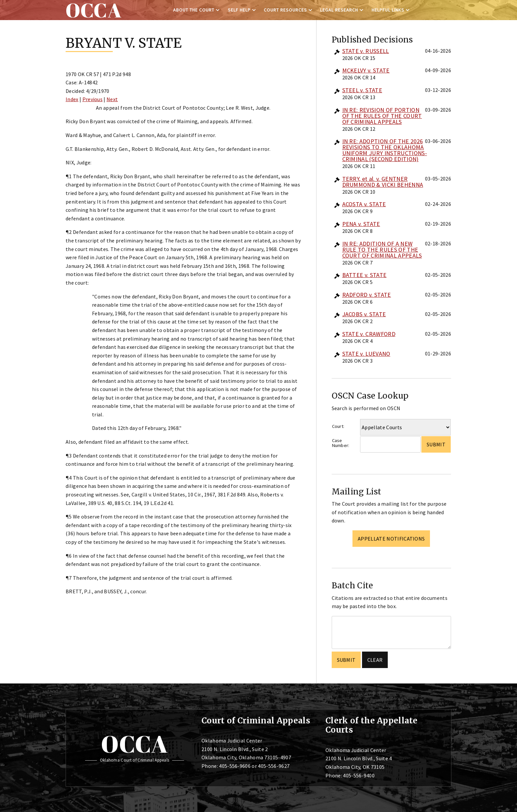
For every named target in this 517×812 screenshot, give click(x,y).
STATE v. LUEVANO (366, 354)
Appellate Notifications (391, 539)
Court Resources (285, 10)
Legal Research (339, 10)
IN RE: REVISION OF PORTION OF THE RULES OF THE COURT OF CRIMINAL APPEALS (382, 116)
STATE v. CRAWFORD (369, 334)
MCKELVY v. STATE (366, 70)
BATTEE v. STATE (365, 275)
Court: (338, 426)
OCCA (134, 744)
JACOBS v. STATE (364, 314)
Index (72, 99)
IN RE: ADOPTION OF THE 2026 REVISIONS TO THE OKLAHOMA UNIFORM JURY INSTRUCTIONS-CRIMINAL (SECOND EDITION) (385, 150)
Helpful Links (388, 10)
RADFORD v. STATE (367, 295)
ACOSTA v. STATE (364, 204)
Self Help (239, 10)
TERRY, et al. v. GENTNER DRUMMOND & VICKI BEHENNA (383, 182)
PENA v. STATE (361, 224)
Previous (93, 99)
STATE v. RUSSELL (366, 51)
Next (112, 99)
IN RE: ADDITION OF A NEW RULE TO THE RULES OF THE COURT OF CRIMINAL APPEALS (382, 250)
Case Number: (341, 443)
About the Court (194, 10)
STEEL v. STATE (362, 90)
